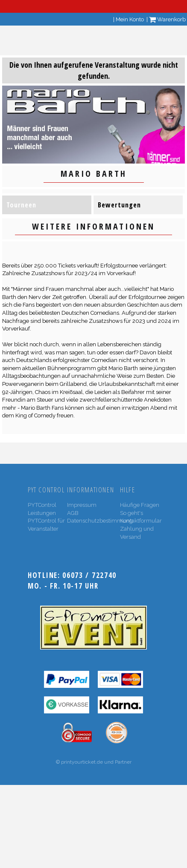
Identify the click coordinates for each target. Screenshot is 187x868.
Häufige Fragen (140, 505)
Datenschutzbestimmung (100, 521)
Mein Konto (130, 19)
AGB (73, 513)
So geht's (131, 513)
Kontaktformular (141, 521)
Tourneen (21, 205)
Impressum (82, 505)
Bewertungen (119, 205)
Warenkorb (167, 19)
